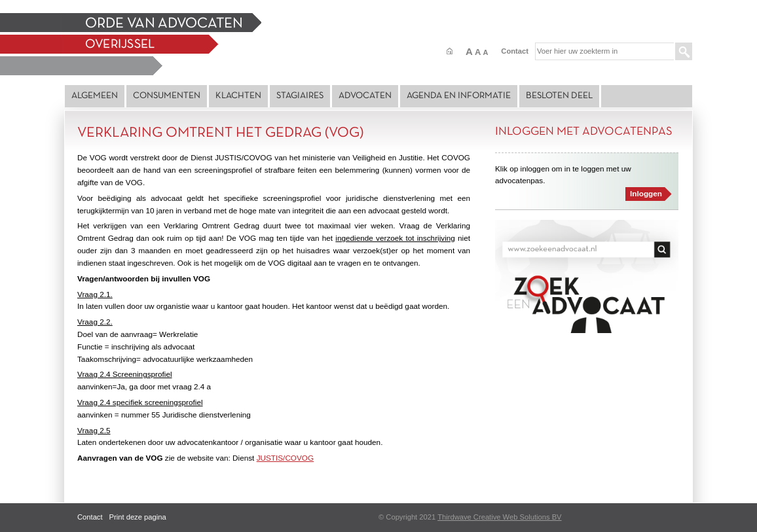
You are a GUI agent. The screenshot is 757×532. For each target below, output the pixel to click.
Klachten (238, 96)
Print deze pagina (138, 517)
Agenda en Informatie (459, 96)
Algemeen (95, 96)
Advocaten (365, 96)
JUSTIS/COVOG (285, 458)
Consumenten (167, 96)
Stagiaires (300, 96)
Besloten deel (559, 96)
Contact (515, 51)
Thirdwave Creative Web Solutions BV (499, 517)
